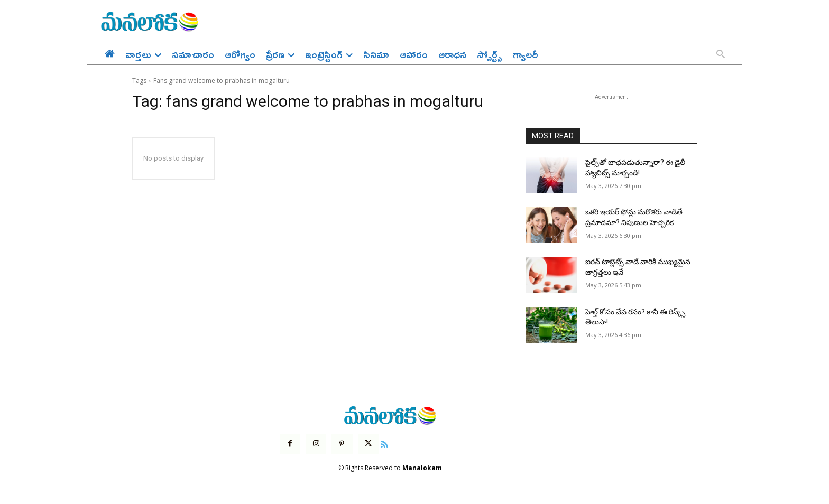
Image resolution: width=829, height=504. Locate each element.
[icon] (384, 443)
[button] (721, 55)
